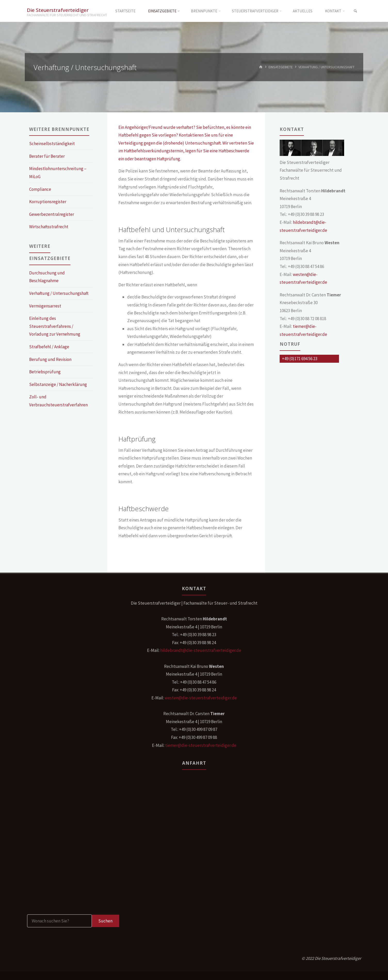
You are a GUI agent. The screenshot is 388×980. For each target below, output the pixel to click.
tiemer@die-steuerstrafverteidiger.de (201, 745)
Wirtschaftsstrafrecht (49, 227)
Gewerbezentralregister (52, 214)
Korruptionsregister (48, 202)
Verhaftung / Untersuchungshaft (59, 293)
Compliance (40, 189)
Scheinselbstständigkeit (52, 144)
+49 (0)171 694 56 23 (300, 359)
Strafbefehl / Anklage (49, 347)
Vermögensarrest (45, 306)
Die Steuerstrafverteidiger (58, 10)
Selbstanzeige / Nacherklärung (58, 384)
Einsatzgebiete (281, 67)
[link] (355, 11)
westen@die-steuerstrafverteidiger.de (201, 698)
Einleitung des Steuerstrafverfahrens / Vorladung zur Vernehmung (55, 326)
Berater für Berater (47, 156)
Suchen (105, 921)
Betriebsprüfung (45, 372)
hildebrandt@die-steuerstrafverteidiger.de (201, 650)
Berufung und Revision (50, 359)
